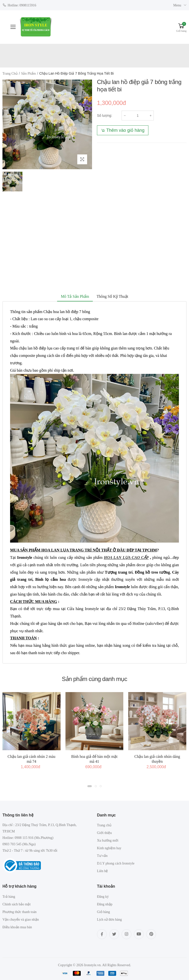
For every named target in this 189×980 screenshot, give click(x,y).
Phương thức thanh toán (20, 912)
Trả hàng (9, 897)
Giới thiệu (104, 833)
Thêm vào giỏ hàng (125, 130)
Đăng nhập (105, 904)
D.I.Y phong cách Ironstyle (116, 863)
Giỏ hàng (103, 912)
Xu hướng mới (108, 840)
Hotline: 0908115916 (19, 5)
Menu (177, 5)
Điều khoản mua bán (17, 927)
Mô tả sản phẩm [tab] (75, 296)
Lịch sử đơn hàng (109, 920)
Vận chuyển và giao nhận (21, 920)
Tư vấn (102, 856)
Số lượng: (105, 116)
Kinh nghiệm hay (109, 848)
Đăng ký (103, 897)
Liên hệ (102, 871)
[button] (181, 27)
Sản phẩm (29, 74)
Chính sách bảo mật (16, 904)
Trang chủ (10, 74)
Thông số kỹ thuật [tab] (112, 296)
